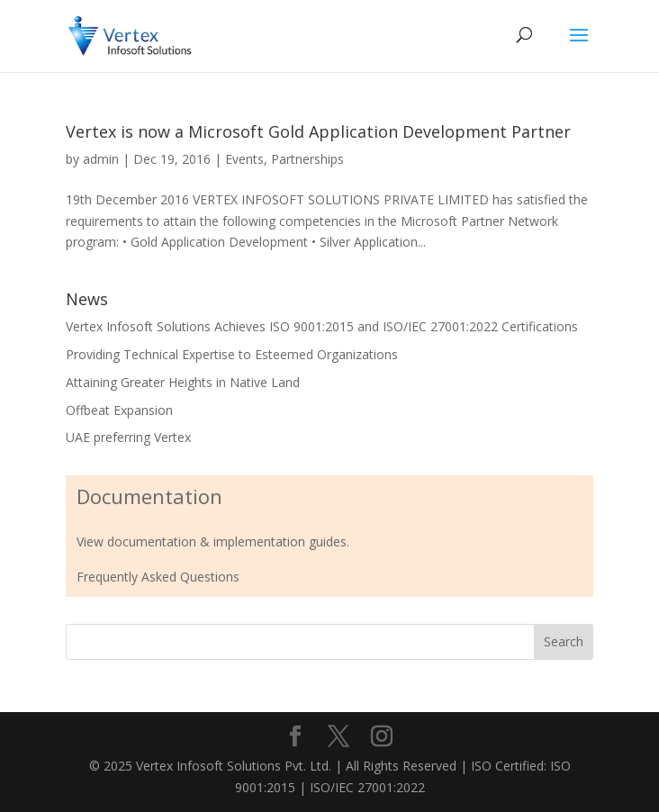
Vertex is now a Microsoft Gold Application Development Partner (318, 131)
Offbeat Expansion (119, 410)
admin (101, 159)
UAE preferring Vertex (128, 437)
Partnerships (307, 159)
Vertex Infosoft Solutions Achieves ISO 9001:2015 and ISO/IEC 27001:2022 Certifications (322, 326)
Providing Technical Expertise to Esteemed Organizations (232, 354)
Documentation (149, 496)
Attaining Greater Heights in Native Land (183, 382)
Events (244, 159)
